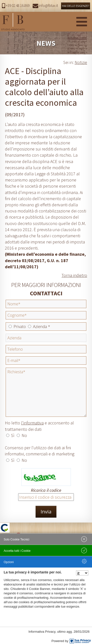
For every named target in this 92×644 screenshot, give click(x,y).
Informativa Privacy (42, 632)
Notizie (81, 62)
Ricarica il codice (46, 490)
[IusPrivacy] (80, 641)
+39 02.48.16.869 (16, 6)
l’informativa (32, 423)
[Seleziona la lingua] (82, 573)
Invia (46, 512)
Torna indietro (74, 275)
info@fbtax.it (45, 6)
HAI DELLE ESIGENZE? (76, 6)
